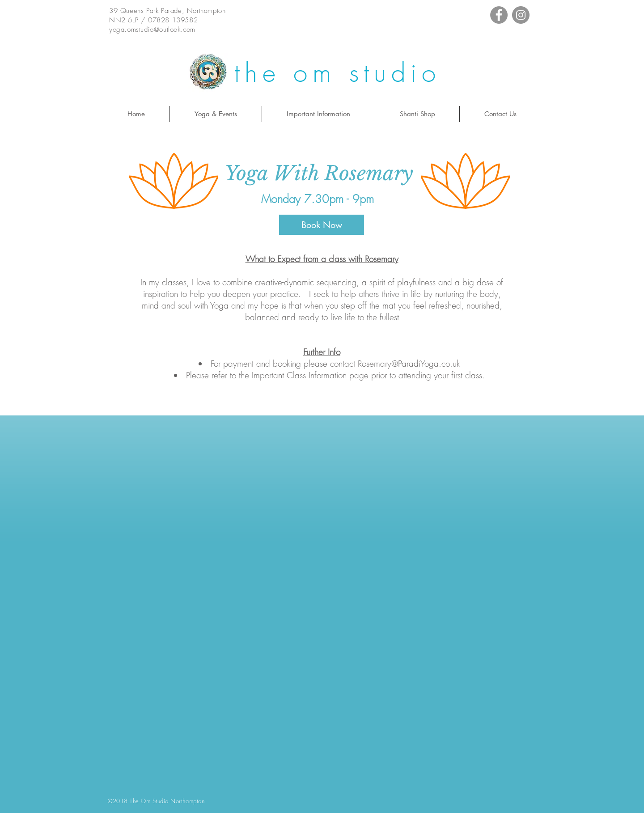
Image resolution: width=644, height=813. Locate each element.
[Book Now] (322, 225)
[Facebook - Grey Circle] (499, 15)
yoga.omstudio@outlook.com (152, 30)
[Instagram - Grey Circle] (521, 15)
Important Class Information (299, 375)
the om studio (337, 73)
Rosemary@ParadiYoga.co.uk (409, 364)
